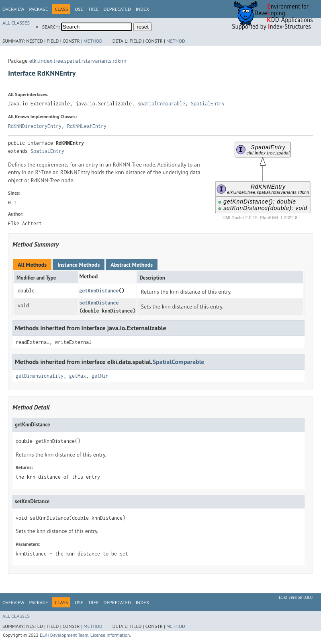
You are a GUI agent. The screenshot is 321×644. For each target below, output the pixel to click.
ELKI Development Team (64, 635)
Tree (93, 9)
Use (79, 9)
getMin (100, 376)
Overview (13, 9)
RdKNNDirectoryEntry (35, 126)
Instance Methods (79, 265)
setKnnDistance (99, 303)
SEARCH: (51, 27)
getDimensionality (40, 376)
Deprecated (117, 9)
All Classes (16, 23)
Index (142, 9)
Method (93, 41)
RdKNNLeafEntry (87, 126)
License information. (111, 635)
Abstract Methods (132, 265)
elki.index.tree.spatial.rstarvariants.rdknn (78, 61)
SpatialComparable (161, 104)
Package (38, 9)
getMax (78, 376)
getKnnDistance (99, 291)
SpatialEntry (208, 104)
